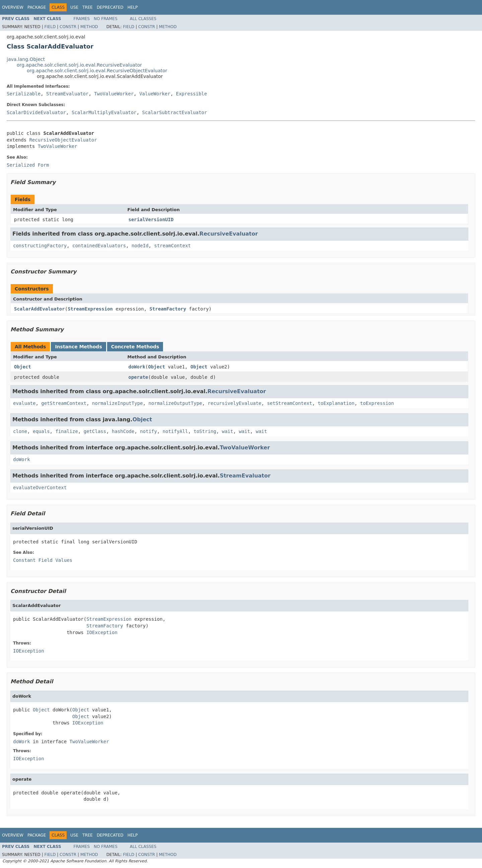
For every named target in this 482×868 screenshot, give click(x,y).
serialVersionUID (151, 220)
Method (89, 27)
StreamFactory (168, 309)
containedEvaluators (99, 246)
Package (37, 7)
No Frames (106, 19)
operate (138, 377)
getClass (95, 431)
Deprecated (110, 7)
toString (205, 431)
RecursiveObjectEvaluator (63, 140)
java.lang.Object (26, 59)
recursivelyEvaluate (235, 403)
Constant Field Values (43, 560)
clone (20, 431)
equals (41, 431)
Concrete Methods (135, 347)
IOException (102, 632)
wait (228, 431)
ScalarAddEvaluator (39, 309)
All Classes (143, 19)
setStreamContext (290, 403)
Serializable (24, 94)
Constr (68, 27)
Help (133, 7)
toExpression (377, 403)
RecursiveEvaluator (229, 234)
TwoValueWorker (114, 94)
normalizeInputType (117, 403)
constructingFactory (40, 246)
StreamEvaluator (67, 94)
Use (74, 7)
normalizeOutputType (175, 403)
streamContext (172, 246)
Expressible (192, 94)
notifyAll (175, 431)
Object (23, 367)
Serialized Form (28, 165)
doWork (137, 367)
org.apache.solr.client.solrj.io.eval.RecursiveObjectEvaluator (97, 71)
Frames (82, 19)
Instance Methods (78, 347)
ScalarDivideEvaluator (36, 112)
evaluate (24, 403)
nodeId (140, 246)
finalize (66, 431)
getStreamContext (64, 403)
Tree (88, 7)
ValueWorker (155, 94)
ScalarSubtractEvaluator (175, 112)
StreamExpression (90, 309)
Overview (13, 7)
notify (148, 431)
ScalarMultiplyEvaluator (104, 112)
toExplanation (336, 403)
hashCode (123, 431)
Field (50, 27)
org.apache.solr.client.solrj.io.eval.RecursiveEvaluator (79, 65)
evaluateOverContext (40, 488)
